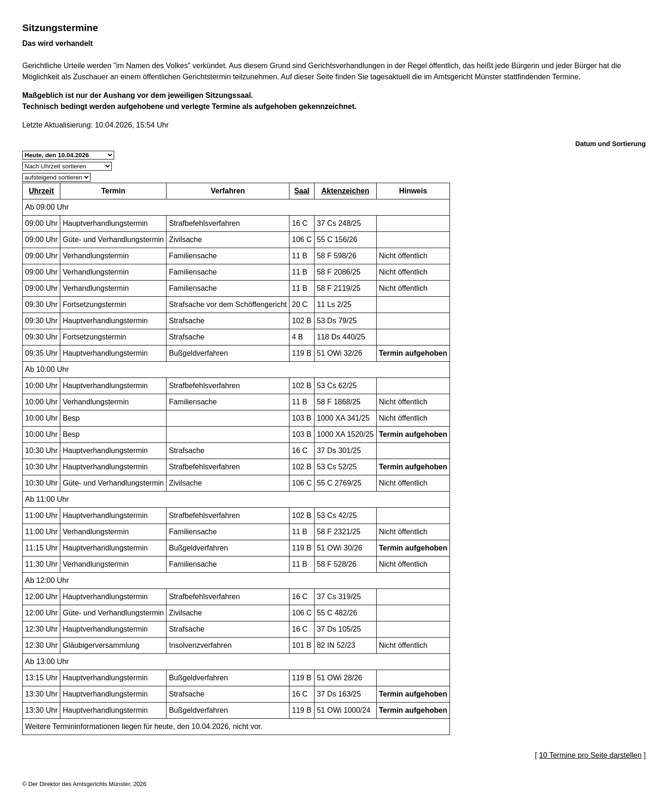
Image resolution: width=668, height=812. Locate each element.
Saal (302, 191)
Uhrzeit (41, 191)
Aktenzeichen (345, 191)
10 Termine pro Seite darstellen (590, 755)
